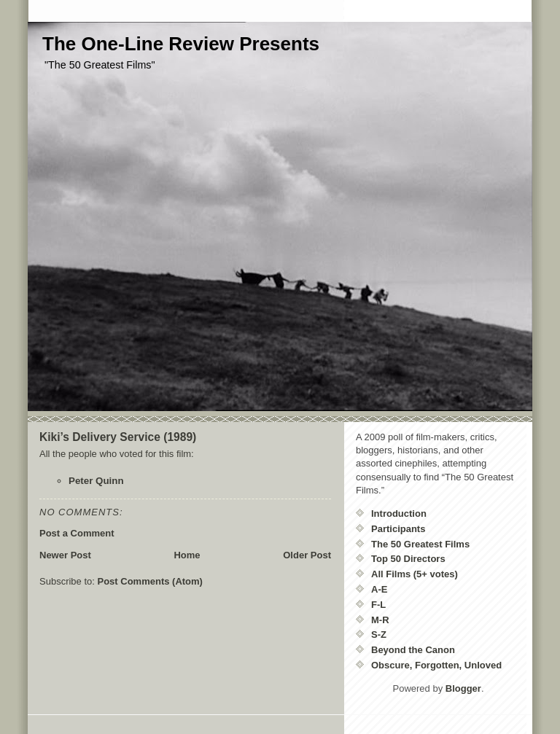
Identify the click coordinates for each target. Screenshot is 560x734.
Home (187, 555)
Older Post (307, 555)
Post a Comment (77, 533)
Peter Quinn (96, 481)
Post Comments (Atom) (150, 581)
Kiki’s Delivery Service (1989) (118, 437)
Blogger (463, 688)
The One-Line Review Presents (181, 44)
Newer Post (65, 555)
